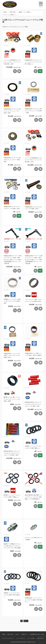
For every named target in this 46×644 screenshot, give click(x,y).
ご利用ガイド (24, 634)
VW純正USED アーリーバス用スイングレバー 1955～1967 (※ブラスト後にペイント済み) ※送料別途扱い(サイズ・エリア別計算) (12, 260)
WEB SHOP (13, 12)
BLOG (17, 634)
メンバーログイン (21, 638)
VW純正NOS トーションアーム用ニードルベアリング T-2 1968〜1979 (12, 355)
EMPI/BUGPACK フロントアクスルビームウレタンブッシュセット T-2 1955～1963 (12, 453)
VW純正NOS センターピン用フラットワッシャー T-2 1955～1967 (33, 111)
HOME (5, 12)
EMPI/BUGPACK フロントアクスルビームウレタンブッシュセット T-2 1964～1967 (33, 404)
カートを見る (31, 638)
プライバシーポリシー (8, 638)
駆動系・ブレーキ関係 (24, 12)
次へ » (26, 621)
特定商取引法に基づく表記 (37, 634)
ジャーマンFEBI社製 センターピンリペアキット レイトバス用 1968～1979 (34, 160)
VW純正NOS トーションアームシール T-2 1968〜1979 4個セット (33, 600)
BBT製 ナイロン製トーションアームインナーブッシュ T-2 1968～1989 (12, 399)
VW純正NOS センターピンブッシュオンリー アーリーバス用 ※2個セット (33, 62)
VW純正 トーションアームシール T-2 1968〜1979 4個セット (12, 595)
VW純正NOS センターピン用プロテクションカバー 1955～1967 (12, 160)
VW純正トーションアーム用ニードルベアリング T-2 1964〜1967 (12, 301)
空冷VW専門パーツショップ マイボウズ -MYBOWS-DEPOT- (12, 4)
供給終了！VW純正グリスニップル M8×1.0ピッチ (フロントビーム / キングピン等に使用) (12, 546)
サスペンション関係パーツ (10, 15)
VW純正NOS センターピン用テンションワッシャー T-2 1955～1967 (12, 111)
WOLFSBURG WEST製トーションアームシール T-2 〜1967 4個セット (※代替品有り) (34, 497)
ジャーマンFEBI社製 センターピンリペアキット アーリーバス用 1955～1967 (12, 62)
